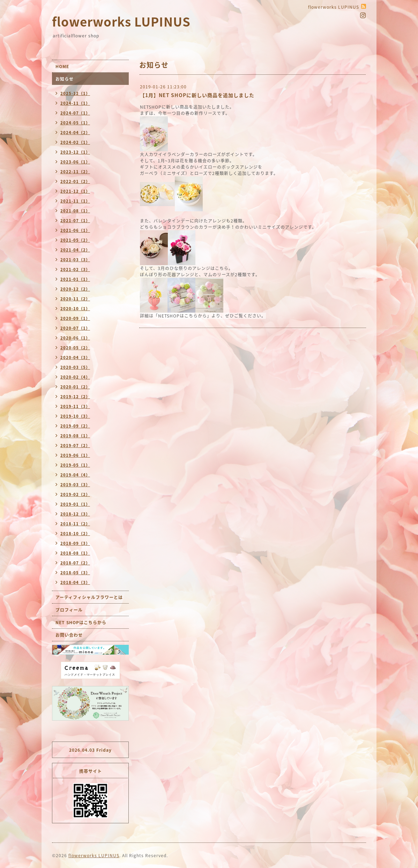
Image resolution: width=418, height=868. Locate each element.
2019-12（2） (75, 397)
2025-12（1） (75, 93)
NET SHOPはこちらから (81, 622)
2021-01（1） (75, 279)
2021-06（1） (75, 230)
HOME (62, 66)
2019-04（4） (75, 475)
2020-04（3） (75, 358)
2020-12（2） (75, 289)
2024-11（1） (75, 103)
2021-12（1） (75, 191)
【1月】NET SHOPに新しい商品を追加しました (197, 95)
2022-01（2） (75, 181)
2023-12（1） (75, 152)
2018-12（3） (75, 514)
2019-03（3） (75, 485)
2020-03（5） (75, 367)
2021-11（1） (75, 201)
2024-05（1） (75, 123)
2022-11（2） (75, 172)
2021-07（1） (75, 221)
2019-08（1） (75, 436)
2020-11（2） (75, 299)
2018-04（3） (75, 582)
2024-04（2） (75, 133)
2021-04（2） (75, 250)
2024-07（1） (75, 113)
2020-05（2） (75, 348)
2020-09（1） (75, 318)
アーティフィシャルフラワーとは (89, 597)
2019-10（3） (75, 416)
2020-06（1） (75, 338)
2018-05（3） (75, 573)
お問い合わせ (69, 635)
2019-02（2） (75, 494)
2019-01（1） (75, 504)
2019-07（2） (75, 446)
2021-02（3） (75, 269)
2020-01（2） (75, 387)
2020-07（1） (75, 328)
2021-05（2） (75, 240)
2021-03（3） (75, 260)
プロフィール (69, 610)
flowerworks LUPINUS (121, 21)
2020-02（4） (75, 377)
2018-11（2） (75, 524)
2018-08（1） (75, 553)
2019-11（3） (75, 406)
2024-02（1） (75, 142)
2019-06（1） (75, 455)
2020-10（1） (75, 309)
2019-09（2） (75, 426)
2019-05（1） (75, 465)
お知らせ (65, 79)
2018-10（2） (75, 534)
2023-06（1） (75, 162)
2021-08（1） (75, 211)
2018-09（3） (75, 543)
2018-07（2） (75, 563)
